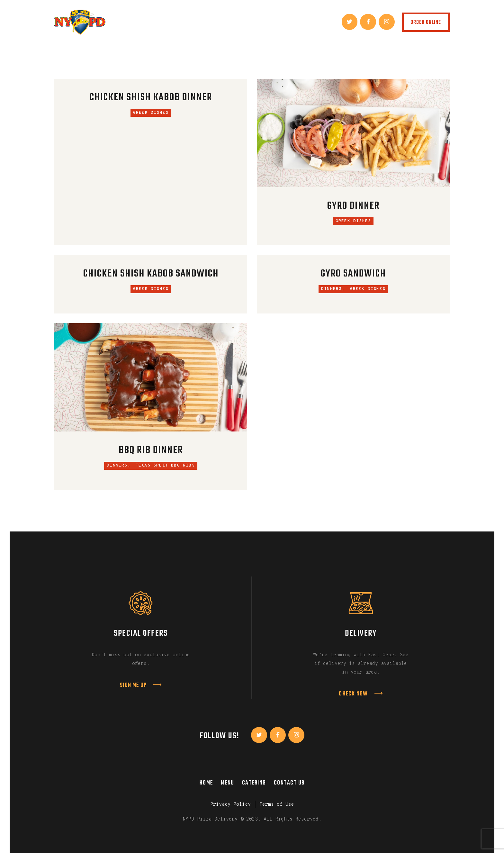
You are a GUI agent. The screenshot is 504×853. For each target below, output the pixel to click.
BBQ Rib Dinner (151, 451)
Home (206, 783)
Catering (254, 783)
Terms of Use (277, 805)
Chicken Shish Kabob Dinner (151, 98)
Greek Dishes (151, 113)
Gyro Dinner (353, 206)
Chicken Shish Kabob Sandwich (151, 274)
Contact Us (289, 783)
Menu (228, 783)
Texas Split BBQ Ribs (165, 466)
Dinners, (333, 289)
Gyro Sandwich (353, 274)
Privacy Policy (230, 805)
